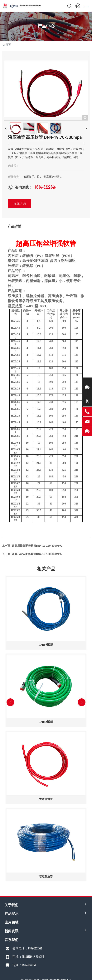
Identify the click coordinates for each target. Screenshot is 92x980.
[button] (15, 888)
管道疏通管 (46, 799)
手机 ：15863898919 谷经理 (28, 957)
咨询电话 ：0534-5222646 (27, 948)
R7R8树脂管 (46, 645)
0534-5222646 (45, 187)
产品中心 (46, 26)
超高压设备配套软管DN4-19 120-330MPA (37, 554)
